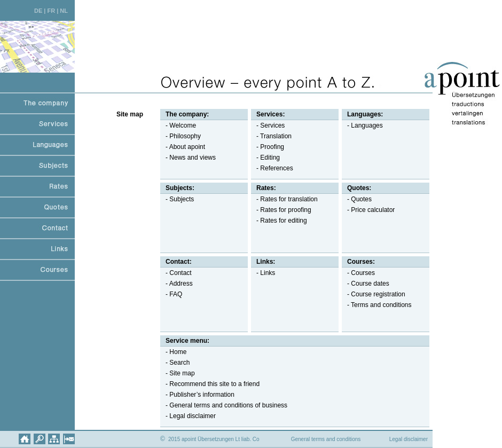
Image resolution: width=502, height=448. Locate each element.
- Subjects (177, 199)
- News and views (188, 158)
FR (51, 11)
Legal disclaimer (409, 439)
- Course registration (374, 294)
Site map (130, 114)
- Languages (362, 125)
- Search (175, 363)
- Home (173, 352)
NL (64, 11)
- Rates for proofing (281, 210)
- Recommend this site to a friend (210, 384)
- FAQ (171, 294)
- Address (177, 284)
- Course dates (366, 284)
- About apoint (183, 147)
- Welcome (178, 125)
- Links (263, 273)
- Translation (271, 136)
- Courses (358, 273)
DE (38, 11)
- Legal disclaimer (188, 416)
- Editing (265, 158)
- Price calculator (368, 210)
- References (272, 168)
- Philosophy (181, 136)
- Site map (178, 373)
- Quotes (357, 199)
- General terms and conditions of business (224, 405)
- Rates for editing (279, 221)
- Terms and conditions (377, 305)
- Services (268, 125)
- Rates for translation (284, 199)
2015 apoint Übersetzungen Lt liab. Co (210, 439)
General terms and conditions (326, 439)
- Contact (176, 273)
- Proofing (268, 147)
